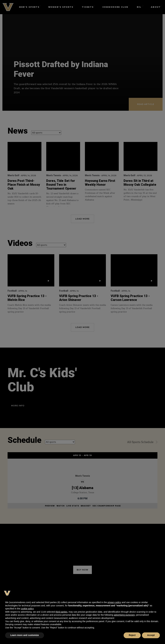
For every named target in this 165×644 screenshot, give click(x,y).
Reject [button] (132, 635)
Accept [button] (151, 635)
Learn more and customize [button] (25, 635)
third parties (61, 612)
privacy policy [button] (114, 602)
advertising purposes (124, 615)
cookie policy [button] (27, 609)
